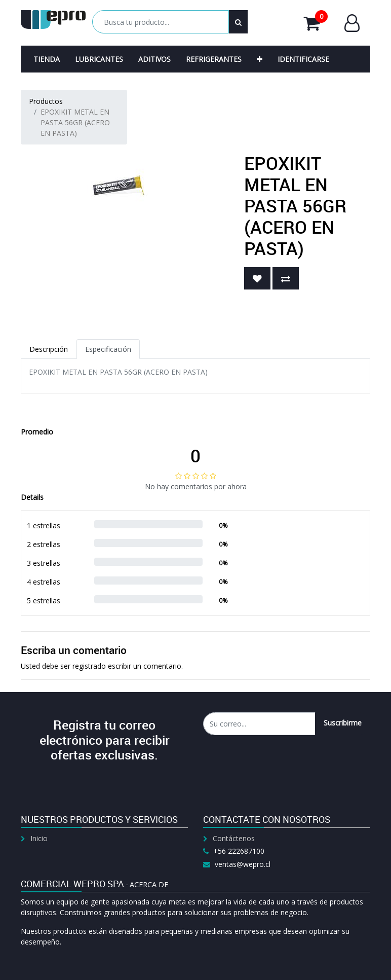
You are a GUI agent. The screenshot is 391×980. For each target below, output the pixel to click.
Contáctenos (234, 838)
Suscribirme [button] (343, 723)
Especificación (108, 349)
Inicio (39, 838)
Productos (46, 101)
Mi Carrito (316, 23)
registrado (89, 666)
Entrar (352, 23)
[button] (260, 59)
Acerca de (149, 884)
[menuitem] (47, 59)
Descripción (49, 349)
